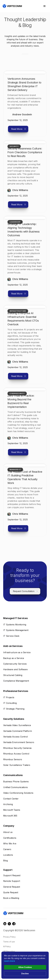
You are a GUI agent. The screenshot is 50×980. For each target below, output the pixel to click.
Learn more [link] (9, 961)
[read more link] (25, 84)
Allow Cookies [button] (25, 967)
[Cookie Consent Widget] (25, 965)
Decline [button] (25, 974)
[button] (45, 6)
